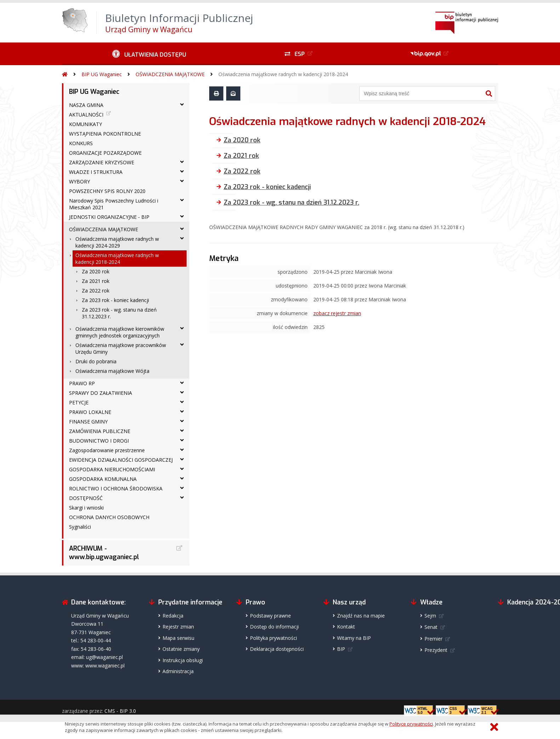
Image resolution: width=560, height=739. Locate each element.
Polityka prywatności (273, 638)
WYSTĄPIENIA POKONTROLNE (105, 134)
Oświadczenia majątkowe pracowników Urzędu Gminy (121, 348)
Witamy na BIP (354, 638)
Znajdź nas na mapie (361, 616)
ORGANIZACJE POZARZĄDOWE (105, 153)
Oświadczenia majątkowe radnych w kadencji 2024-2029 (117, 242)
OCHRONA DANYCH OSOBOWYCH (109, 517)
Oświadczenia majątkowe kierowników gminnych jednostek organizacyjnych (120, 332)
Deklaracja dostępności (277, 649)
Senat (431, 627)
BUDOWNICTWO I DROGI (99, 441)
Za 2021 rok (96, 281)
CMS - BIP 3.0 (120, 711)
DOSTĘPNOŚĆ (86, 498)
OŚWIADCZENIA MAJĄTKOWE (170, 74)
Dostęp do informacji (274, 627)
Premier (433, 639)
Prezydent (436, 650)
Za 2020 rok (96, 271)
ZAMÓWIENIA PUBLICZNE (100, 431)
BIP (341, 649)
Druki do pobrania (96, 361)
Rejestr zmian (178, 627)
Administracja (178, 671)
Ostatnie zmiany (181, 649)
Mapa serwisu (178, 638)
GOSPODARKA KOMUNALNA (103, 479)
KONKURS (81, 143)
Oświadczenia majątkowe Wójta (112, 371)
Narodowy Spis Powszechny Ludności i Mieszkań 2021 (114, 204)
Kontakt (346, 627)
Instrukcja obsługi (183, 660)
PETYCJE (79, 402)
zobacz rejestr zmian (337, 313)
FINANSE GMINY (88, 422)
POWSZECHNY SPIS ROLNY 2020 (107, 191)
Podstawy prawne (270, 616)
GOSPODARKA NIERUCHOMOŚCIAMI (112, 469)
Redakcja (173, 616)
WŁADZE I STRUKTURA (96, 172)
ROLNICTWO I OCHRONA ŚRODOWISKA (116, 488)
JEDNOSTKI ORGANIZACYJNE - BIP (109, 217)
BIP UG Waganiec (102, 74)
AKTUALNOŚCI (86, 115)
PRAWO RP (82, 383)
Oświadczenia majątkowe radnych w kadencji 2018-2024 (283, 74)
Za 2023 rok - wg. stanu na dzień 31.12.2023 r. (119, 313)
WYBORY (79, 181)
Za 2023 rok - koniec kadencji (115, 300)
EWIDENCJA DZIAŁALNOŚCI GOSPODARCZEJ (121, 460)
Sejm (430, 616)
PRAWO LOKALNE (90, 412)
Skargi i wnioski (86, 508)
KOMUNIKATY (85, 124)
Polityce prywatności (411, 724)
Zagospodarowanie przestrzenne (107, 450)
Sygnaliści (80, 527)
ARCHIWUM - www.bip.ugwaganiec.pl (104, 553)
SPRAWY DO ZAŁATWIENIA (101, 393)
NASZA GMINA (86, 105)
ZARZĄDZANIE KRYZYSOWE (102, 162)
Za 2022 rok (96, 291)
